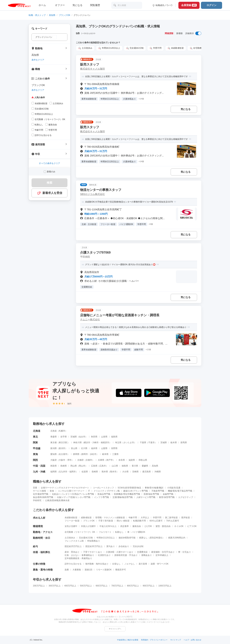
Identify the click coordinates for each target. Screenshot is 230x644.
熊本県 (105, 472)
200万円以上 (39, 586)
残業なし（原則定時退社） (152, 538)
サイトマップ (176, 640)
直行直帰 (143, 564)
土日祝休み (70, 538)
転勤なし (119, 532)
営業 (35, 488)
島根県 (64, 466)
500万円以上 (86, 586)
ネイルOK (179, 526)
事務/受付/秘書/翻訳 (154, 488)
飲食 (52, 491)
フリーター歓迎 (72, 521)
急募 (67, 570)
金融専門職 (168, 494)
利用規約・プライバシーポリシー (154, 640)
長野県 (114, 448)
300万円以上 (55, 586)
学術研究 (37, 500)
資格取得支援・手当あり (126, 555)
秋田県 (94, 437)
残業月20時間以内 (177, 538)
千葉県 (143, 443)
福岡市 (73, 472)
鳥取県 (54, 466)
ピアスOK (192, 526)
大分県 (125, 472)
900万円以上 (149, 586)
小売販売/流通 (174, 488)
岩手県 (64, 437)
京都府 (80, 460)
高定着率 (125, 526)
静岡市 (85, 454)
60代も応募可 (156, 521)
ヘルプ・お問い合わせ (192, 640)
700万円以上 (117, 586)
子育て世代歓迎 (106, 521)
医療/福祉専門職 (151, 494)
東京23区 (63, 443)
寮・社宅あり (185, 552)
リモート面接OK (104, 570)
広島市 (103, 466)
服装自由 (137, 526)
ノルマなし (130, 564)
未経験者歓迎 (71, 518)
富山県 (74, 448)
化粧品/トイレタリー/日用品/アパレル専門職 (73, 494)
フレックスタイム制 (74, 541)
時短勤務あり (94, 541)
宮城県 (74, 437)
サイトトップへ (115, 629)
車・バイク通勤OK (136, 532)
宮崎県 (135, 472)
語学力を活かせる (73, 564)
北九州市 (63, 472)
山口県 (115, 466)
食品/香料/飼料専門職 (43, 497)
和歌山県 (143, 460)
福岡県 (54, 472)
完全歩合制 (138, 546)
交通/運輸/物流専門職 (123, 497)
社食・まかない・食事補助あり (79, 555)
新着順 (179, 33)
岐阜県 (105, 454)
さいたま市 (129, 443)
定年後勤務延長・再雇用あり (78, 558)
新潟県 (54, 448)
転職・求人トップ (37, 15)
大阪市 (62, 460)
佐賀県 (85, 472)
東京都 (54, 443)
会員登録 (189, 5)
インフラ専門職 (101, 497)
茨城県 (164, 443)
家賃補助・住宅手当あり (163, 552)
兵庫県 (101, 460)
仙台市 (82, 437)
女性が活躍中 (71, 526)
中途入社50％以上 (108, 526)
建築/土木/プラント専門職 (136, 491)
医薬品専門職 (104, 494)
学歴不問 (157, 518)
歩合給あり (124, 546)
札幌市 (62, 431)
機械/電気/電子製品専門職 (180, 491)
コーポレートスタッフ (103, 488)
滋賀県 (132, 460)
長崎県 (95, 472)
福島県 (114, 437)
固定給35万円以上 (94, 546)
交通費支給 (142, 552)
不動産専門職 (158, 491)
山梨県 (104, 448)
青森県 (54, 437)
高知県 (52, 15)
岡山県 (74, 466)
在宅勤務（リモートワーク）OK (80, 532)
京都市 (89, 460)
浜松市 (93, 454)
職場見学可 (121, 570)
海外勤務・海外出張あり (97, 564)
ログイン (212, 5)
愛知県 (54, 454)
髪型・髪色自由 (163, 526)
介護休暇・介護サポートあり (120, 552)
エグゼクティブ (186, 497)
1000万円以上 (165, 586)
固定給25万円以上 (73, 546)
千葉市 (151, 443)
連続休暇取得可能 (127, 538)
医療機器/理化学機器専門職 (127, 494)
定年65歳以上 (162, 555)
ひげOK (148, 526)
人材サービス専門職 (146, 497)
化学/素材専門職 (41, 494)
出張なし (116, 564)
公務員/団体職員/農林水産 (57, 500)
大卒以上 (145, 518)
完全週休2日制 (86, 538)
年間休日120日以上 (106, 538)
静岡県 (76, 454)
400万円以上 (70, 586)
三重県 (115, 454)
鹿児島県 (147, 472)
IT (89, 491)
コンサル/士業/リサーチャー (71, 491)
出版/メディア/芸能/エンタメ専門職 (74, 497)
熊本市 (113, 472)
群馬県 (184, 443)
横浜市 (87, 443)
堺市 (69, 460)
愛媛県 (145, 466)
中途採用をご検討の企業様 (128, 640)
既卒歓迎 (186, 518)
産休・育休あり (72, 552)
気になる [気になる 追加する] (186, 109)
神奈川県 (77, 443)
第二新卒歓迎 (171, 518)
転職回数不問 (139, 521)
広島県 (94, 466)
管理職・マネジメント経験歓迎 (110, 518)
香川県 (135, 466)
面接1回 (88, 570)
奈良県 (122, 460)
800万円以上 (133, 586)
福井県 (94, 448)
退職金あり (147, 555)
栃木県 (174, 443)
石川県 (84, 448)
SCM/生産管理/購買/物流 (129, 488)
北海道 (54, 431)
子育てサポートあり (93, 552)
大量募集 (77, 570)
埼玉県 (118, 443)
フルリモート (105, 532)
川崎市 (95, 443)
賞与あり (111, 546)
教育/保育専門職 (167, 497)
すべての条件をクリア (49, 163)
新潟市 (62, 448)
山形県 (104, 437)
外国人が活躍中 (88, 526)
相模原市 (105, 443)
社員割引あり (104, 555)
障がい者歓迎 (123, 521)
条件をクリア (38, 60)
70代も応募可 (173, 521)
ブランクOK (65, 15)
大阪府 (54, 460)
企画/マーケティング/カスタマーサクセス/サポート (65, 488)
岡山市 (82, 466)
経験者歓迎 (86, 518)
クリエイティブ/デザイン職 (107, 491)
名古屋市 (63, 454)
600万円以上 (102, 586)
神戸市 (110, 460)
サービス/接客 (40, 491)
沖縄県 (158, 472)
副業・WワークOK (160, 564)
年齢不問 (133, 518)
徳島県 (125, 466)
